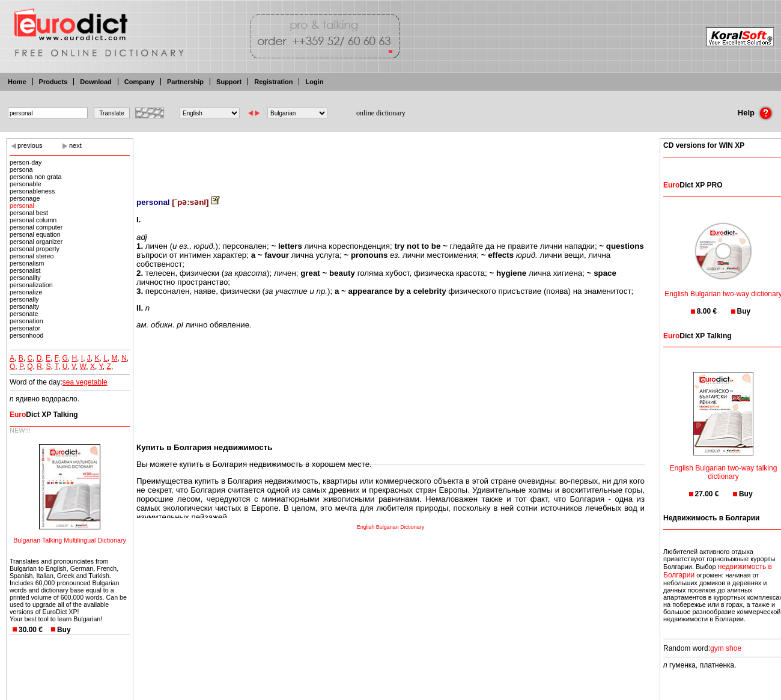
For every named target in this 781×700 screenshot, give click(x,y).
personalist (25, 270)
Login (314, 82)
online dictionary (381, 113)
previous (30, 145)
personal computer (36, 227)
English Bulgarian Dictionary (391, 527)
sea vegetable (85, 382)
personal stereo (32, 256)
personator (25, 328)
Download (96, 82)
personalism (27, 263)
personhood (26, 335)
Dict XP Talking (44, 415)
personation (26, 321)
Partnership (185, 82)
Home (17, 82)
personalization (31, 285)
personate (24, 314)
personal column (33, 220)
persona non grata (36, 177)
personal (22, 205)
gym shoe (726, 648)
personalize (26, 292)
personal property (35, 249)
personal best (29, 213)
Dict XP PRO (693, 185)
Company (139, 82)
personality (25, 278)
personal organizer (36, 242)
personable (26, 184)
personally (24, 299)
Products (53, 82)
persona (21, 169)
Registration (273, 82)
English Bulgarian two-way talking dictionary (724, 465)
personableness (32, 191)
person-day (26, 162)
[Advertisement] (390, 159)
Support (229, 82)
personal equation (35, 234)
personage (25, 198)
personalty (24, 306)
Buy (64, 630)
